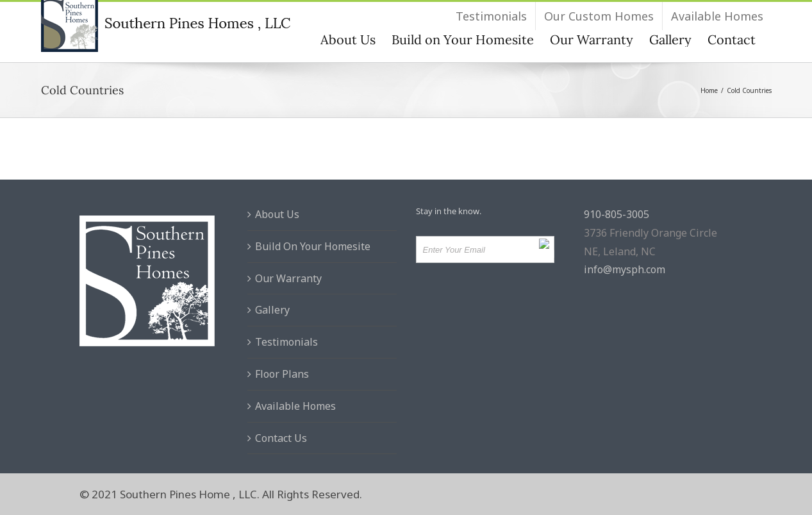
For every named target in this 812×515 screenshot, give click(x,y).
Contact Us (281, 438)
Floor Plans (282, 374)
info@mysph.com (625, 269)
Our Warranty (288, 278)
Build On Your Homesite (313, 246)
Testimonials (286, 342)
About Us (277, 214)
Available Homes (295, 406)
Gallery (272, 310)
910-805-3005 (617, 214)
